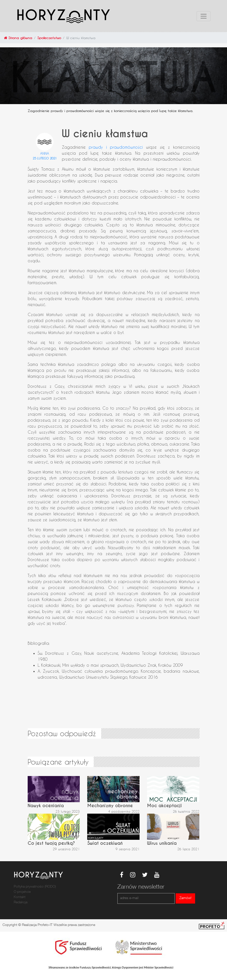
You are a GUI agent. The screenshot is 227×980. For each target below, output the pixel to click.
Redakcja (21, 903)
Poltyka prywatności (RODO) (35, 887)
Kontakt (20, 897)
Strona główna (18, 38)
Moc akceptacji (164, 806)
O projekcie (22, 892)
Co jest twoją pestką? (51, 843)
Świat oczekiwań (105, 843)
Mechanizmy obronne (110, 806)
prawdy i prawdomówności (116, 147)
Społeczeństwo (49, 38)
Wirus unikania (162, 843)
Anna (45, 153)
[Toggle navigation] (204, 16)
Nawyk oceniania (46, 806)
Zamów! (185, 898)
